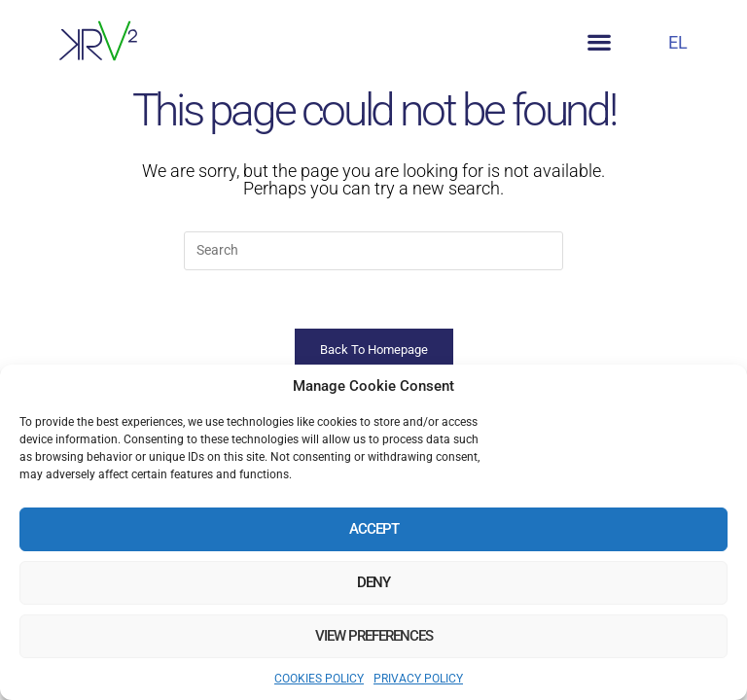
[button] (600, 42)
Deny (373, 582)
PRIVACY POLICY (418, 679)
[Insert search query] (373, 251)
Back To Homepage (374, 350)
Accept (374, 529)
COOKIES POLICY (319, 679)
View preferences (374, 636)
